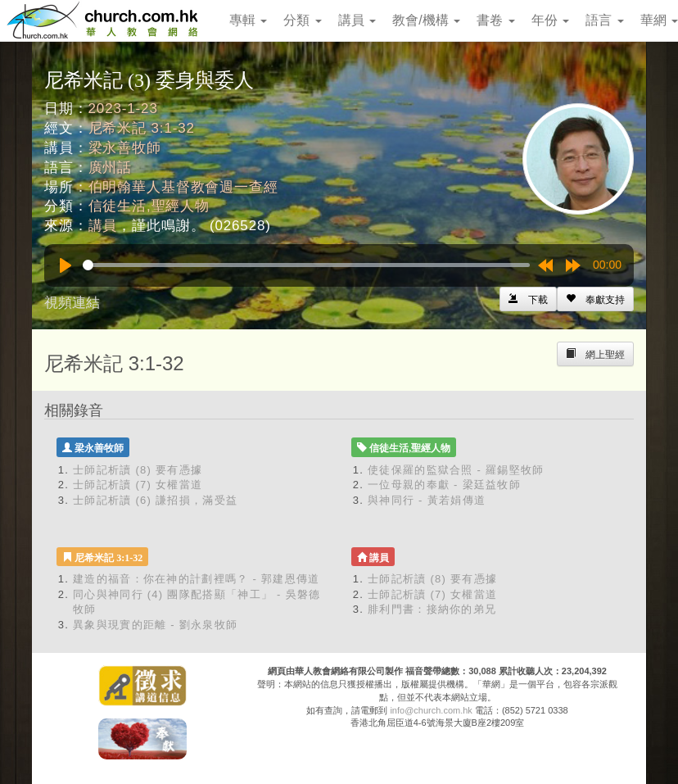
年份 (550, 20)
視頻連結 (72, 303)
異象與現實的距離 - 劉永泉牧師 (155, 625)
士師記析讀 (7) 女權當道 (138, 485)
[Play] (66, 265)
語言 (604, 20)
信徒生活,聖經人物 (149, 206)
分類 (302, 20)
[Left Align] (595, 299)
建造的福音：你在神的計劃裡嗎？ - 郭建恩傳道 (196, 579)
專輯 (248, 20)
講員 (357, 20)
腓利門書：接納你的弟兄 (432, 609)
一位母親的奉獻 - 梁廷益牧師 (444, 485)
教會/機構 (426, 20)
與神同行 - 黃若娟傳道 (427, 500)
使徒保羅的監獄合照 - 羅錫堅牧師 (456, 470)
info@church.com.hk (431, 710)
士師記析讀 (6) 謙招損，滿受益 (155, 500)
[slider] (306, 265)
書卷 (495, 20)
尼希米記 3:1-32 (142, 128)
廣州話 (111, 168)
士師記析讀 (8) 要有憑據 (138, 470)
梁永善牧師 (125, 148)
